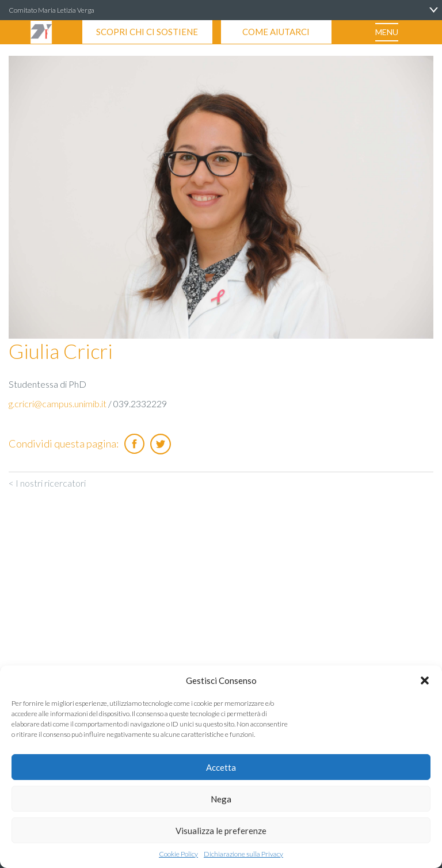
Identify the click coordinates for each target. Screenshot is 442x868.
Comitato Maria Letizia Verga (52, 10)
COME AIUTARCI (276, 32)
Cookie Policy (178, 854)
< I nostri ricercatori (47, 483)
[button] (425, 680)
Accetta (221, 767)
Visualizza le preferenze (221, 831)
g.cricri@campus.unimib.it (58, 404)
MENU (387, 32)
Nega (221, 799)
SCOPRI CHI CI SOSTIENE (147, 32)
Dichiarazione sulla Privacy (243, 854)
